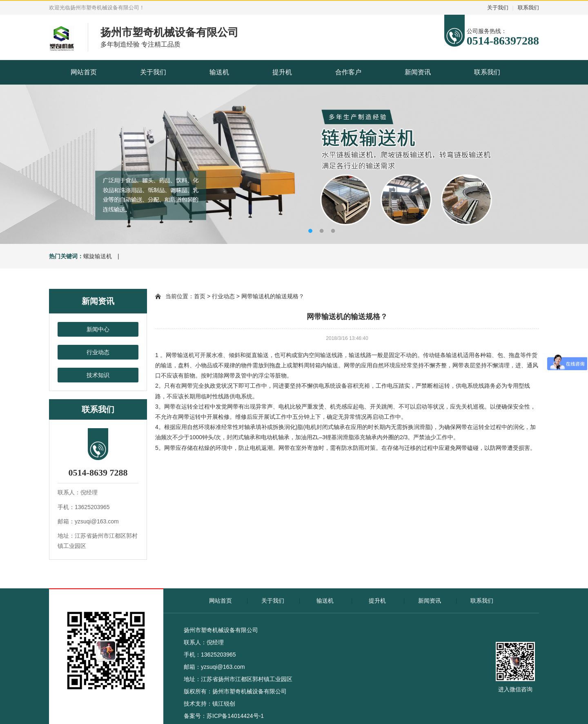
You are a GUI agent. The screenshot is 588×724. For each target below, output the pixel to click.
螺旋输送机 (98, 256)
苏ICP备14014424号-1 (235, 716)
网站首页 (84, 72)
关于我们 (498, 8)
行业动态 (98, 352)
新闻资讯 (418, 72)
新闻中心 (98, 329)
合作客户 (348, 72)
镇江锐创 (224, 704)
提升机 (282, 72)
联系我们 (528, 8)
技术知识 (98, 375)
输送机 (219, 72)
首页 (200, 296)
